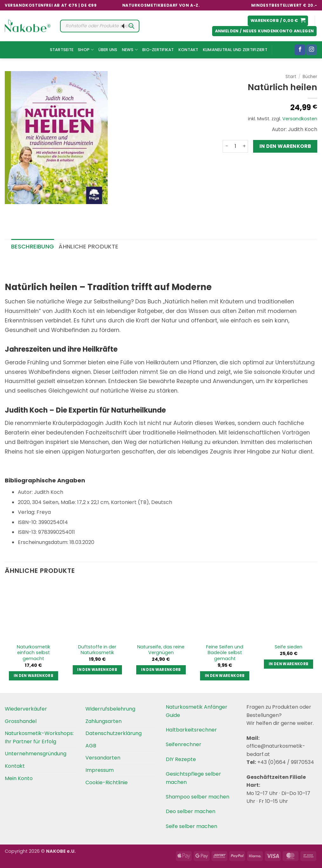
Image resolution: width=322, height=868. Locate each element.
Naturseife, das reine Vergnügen (161, 650)
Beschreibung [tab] (33, 246)
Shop (86, 50)
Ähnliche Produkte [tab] (88, 246)
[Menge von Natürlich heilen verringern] (226, 146)
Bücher (310, 77)
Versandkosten (300, 119)
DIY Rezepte (181, 759)
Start (291, 77)
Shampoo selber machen (198, 797)
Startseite (62, 50)
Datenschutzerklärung (114, 733)
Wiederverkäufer (26, 709)
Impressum (100, 770)
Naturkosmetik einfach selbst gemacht (34, 653)
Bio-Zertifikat (158, 50)
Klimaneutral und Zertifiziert (235, 50)
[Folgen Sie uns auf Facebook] (300, 50)
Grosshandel (21, 721)
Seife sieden (288, 647)
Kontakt (188, 50)
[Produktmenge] (235, 146)
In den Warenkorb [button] (34, 676)
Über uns (108, 50)
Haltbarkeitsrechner (191, 730)
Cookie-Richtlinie (107, 782)
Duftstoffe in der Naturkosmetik (97, 650)
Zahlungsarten (104, 721)
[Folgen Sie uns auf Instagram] (311, 50)
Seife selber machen (191, 826)
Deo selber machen (191, 811)
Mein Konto (19, 778)
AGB (91, 746)
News (130, 50)
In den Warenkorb (285, 146)
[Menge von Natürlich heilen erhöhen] (244, 146)
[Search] (131, 26)
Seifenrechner (184, 744)
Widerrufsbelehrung (110, 709)
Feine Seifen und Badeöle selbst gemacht (225, 653)
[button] (278, 21)
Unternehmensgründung (36, 754)
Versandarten (103, 758)
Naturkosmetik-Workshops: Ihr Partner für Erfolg (39, 737)
